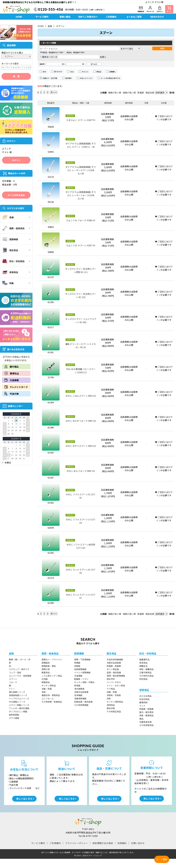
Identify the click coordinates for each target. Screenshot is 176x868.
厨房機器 (10, 239)
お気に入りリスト (86, 78)
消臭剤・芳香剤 (114, 695)
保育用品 (10, 272)
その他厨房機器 (81, 705)
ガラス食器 (14, 718)
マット (142, 706)
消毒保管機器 (80, 698)
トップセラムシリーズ (19, 698)
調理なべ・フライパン (52, 659)
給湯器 (77, 685)
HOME (19, 17)
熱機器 (77, 663)
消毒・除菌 (47, 689)
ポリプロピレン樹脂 (18, 711)
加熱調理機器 (80, 669)
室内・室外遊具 (146, 712)
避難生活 (143, 666)
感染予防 (111, 679)
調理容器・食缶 (49, 666)
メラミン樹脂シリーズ (19, 705)
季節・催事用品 (146, 715)
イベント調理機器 (82, 672)
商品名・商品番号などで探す (52, 52)
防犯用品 (143, 679)
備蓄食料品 (144, 659)
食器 (8, 217)
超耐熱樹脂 (14, 715)
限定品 (99, 72)
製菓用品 (46, 672)
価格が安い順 (115, 93)
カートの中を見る (16, 195)
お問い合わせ (138, 843)
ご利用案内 (111, 17)
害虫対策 (111, 708)
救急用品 (143, 663)
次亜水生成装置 (81, 692)
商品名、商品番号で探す (75, 52)
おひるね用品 (145, 696)
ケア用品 (111, 689)
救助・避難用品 (146, 669)
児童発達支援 (145, 722)
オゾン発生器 (113, 669)
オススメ (85, 72)
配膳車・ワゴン (81, 679)
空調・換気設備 (114, 672)
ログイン (16, 160)
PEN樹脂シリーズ (17, 702)
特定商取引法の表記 (103, 843)
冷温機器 (78, 676)
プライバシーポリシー (77, 843)
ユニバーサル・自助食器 (20, 676)
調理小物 (46, 669)
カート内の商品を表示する (110, 78)
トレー (12, 689)
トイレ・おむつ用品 (116, 685)
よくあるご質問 (134, 17)
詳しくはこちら (24, 799)
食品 (141, 719)
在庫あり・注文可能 (50, 78)
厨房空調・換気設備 (83, 702)
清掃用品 (111, 705)
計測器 (45, 679)
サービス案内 (42, 17)
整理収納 (143, 702)
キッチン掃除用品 (115, 702)
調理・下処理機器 (82, 659)
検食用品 (46, 682)
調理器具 (46, 663)
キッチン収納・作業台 (84, 682)
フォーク (13, 682)
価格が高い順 (129, 93)
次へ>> (54, 92)
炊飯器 (77, 666)
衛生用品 (10, 250)
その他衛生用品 (114, 711)
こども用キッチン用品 (52, 676)
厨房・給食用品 (13, 228)
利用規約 (122, 843)
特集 (8, 283)
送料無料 (69, 78)
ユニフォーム (48, 698)
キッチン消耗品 (49, 685)
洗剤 (44, 692)
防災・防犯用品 (13, 261)
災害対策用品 (145, 672)
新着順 (141, 93)
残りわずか (58, 72)
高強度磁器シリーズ (18, 695)
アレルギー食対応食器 (19, 708)
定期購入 (113, 72)
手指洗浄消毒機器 (115, 659)
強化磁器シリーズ (17, 692)
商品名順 (150, 93)
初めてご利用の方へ (88, 17)
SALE (72, 72)
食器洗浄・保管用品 (51, 695)
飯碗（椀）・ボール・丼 (20, 659)
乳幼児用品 (144, 699)
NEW (44, 72)
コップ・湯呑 (15, 672)
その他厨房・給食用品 (52, 702)
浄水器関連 (79, 689)
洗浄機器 (78, 695)
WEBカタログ (157, 17)
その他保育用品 (146, 725)
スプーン (13, 679)
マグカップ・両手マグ (19, 669)
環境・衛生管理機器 (116, 676)
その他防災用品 (146, 676)
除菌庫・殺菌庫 (114, 666)
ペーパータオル (114, 682)
